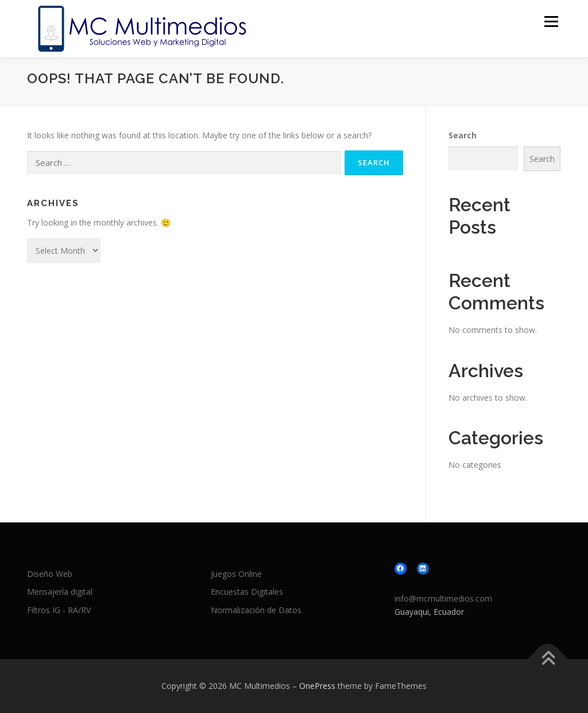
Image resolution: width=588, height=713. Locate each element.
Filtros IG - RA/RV (59, 610)
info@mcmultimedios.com (443, 598)
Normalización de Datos (256, 610)
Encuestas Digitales (247, 592)
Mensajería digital (60, 592)
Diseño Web (50, 574)
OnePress (317, 686)
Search (463, 135)
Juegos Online (236, 574)
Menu (551, 22)
